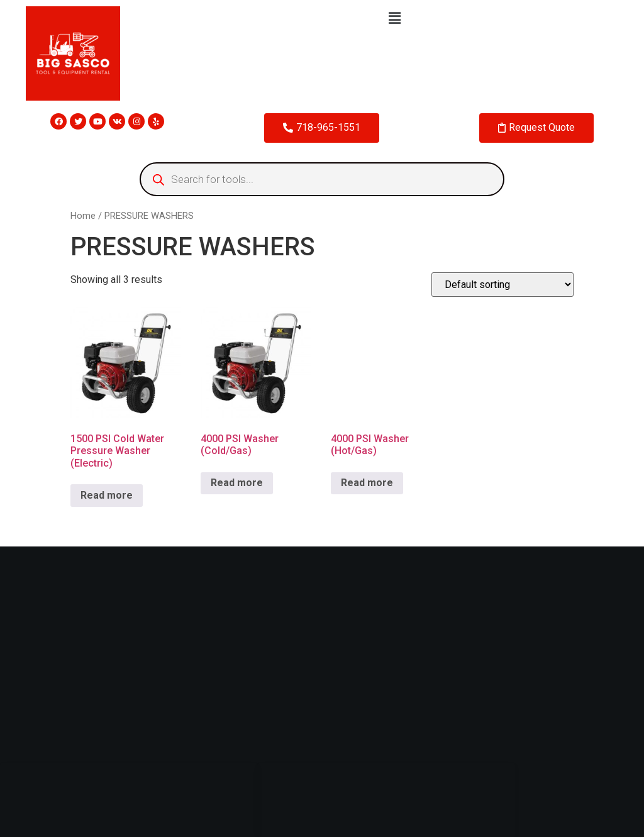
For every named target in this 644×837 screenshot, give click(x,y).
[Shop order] (502, 285)
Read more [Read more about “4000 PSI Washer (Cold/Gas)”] (237, 483)
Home (83, 216)
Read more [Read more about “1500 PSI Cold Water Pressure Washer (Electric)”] (107, 495)
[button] (394, 18)
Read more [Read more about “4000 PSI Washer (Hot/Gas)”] (367, 483)
